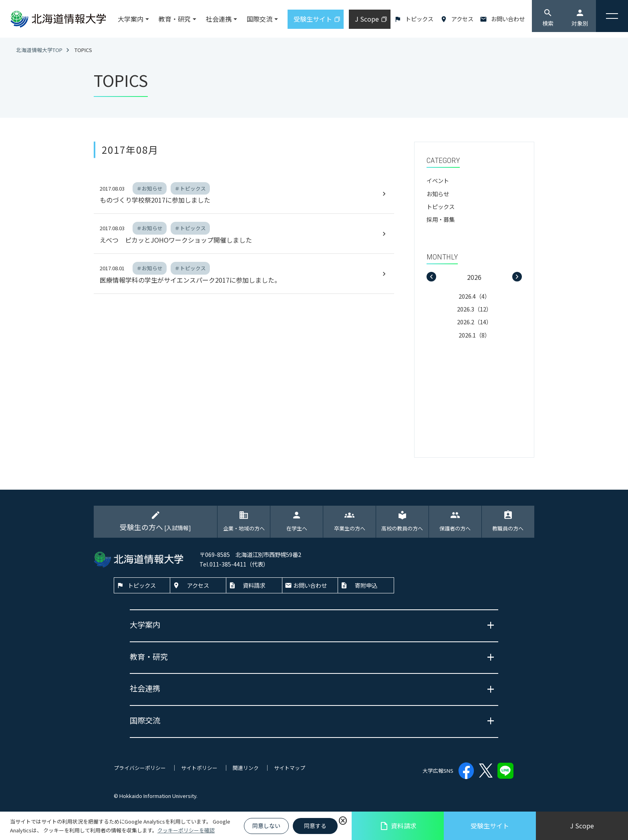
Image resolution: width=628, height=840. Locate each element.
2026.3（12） (474, 309)
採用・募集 (441, 219)
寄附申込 (366, 585)
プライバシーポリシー (140, 768)
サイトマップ (290, 768)
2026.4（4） (474, 296)
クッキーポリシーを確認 (186, 830)
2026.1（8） (474, 335)
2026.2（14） (474, 322)
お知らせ (438, 194)
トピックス (419, 19)
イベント (438, 180)
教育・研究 (175, 19)
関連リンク (246, 768)
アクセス (462, 19)
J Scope (582, 826)
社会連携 (219, 19)
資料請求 (398, 826)
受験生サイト (490, 826)
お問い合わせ (508, 19)
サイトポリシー (199, 768)
